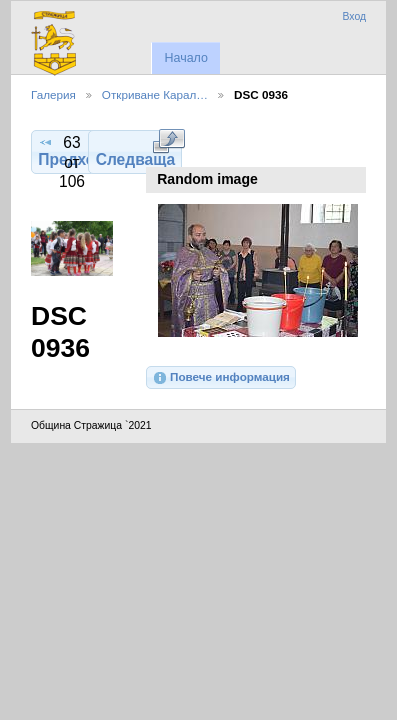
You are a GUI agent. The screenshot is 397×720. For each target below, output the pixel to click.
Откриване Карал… (155, 94)
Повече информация (221, 378)
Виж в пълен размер (168, 141)
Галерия (53, 94)
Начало (185, 58)
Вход (354, 16)
